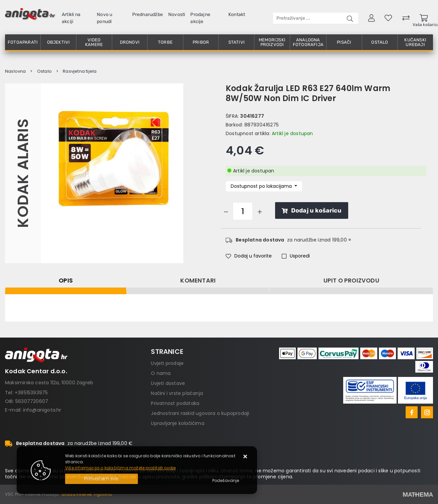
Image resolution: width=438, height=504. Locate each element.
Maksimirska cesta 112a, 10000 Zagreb (49, 383)
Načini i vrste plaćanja (177, 393)
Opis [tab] (66, 281)
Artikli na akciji (71, 18)
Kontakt (237, 15)
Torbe (165, 42)
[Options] (226, 481)
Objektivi (59, 42)
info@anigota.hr (42, 410)
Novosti (177, 15)
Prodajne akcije (200, 18)
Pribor (201, 42)
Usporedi (296, 256)
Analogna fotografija (308, 42)
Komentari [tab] (198, 281)
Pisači (344, 42)
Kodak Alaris (23, 173)
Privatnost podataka (175, 403)
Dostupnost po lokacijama (262, 186)
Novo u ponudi (104, 18)
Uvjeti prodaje (167, 363)
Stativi (237, 42)
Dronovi (130, 42)
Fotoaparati (23, 42)
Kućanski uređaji (415, 42)
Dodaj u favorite (249, 256)
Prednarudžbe (148, 15)
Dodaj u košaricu (312, 210)
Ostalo (380, 42)
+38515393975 (31, 393)
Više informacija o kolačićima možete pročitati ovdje (120, 468)
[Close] (101, 479)
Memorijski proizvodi (272, 42)
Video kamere (94, 42)
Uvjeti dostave (168, 383)
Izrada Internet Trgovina (87, 494)
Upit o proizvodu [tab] (351, 281)
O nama (161, 373)
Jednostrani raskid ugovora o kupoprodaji (200, 413)
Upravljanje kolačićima (177, 423)
